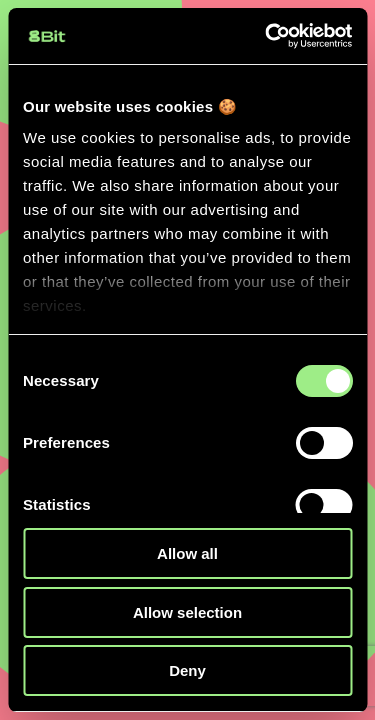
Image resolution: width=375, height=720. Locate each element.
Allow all (187, 553)
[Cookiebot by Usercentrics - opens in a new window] (267, 36)
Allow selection (187, 612)
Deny (187, 670)
